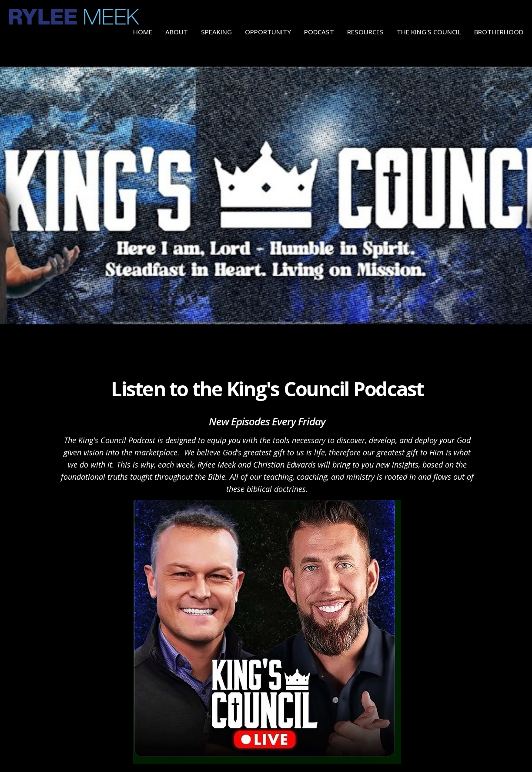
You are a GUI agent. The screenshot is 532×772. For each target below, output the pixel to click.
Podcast (319, 32)
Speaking (216, 32)
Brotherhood (499, 32)
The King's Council (429, 32)
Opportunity (268, 32)
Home (143, 32)
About (177, 32)
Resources (365, 32)
